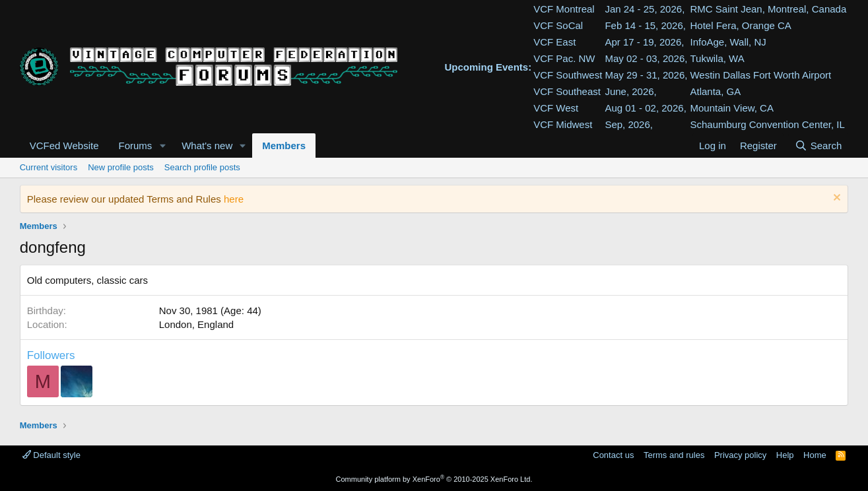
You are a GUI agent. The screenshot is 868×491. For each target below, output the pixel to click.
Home (815, 455)
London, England (196, 324)
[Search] (818, 146)
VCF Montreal (564, 9)
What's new (207, 146)
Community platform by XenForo (434, 479)
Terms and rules (674, 455)
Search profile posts (202, 167)
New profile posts (121, 167)
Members (284, 146)
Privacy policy (740, 455)
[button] (162, 146)
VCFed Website (64, 146)
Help (785, 455)
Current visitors (49, 167)
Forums (135, 146)
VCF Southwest (568, 75)
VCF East (554, 42)
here (234, 199)
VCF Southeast (567, 91)
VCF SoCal (558, 25)
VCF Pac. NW (564, 58)
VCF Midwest (563, 124)
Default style (51, 455)
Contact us (613, 455)
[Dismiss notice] (835, 199)
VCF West (556, 108)
